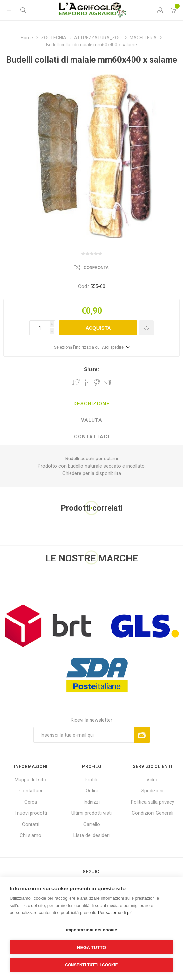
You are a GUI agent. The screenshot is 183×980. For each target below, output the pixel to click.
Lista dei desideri (91, 835)
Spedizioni (152, 791)
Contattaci (31, 791)
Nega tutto (92, 947)
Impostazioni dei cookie (92, 930)
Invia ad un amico (107, 382)
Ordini (92, 791)
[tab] (91, 404)
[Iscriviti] (84, 735)
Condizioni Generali (152, 813)
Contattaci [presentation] (92, 437)
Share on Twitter (76, 382)
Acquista (98, 328)
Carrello (92, 824)
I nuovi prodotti (31, 813)
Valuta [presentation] (92, 420)
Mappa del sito (30, 780)
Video (152, 780)
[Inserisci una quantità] (39, 328)
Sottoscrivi (142, 735)
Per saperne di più (115, 913)
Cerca (31, 802)
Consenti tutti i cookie (91, 965)
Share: (91, 369)
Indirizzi (91, 802)
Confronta (96, 268)
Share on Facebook (87, 382)
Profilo (92, 780)
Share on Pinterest (97, 382)
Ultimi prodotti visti (91, 813)
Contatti (31, 824)
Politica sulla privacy (152, 802)
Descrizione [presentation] (91, 404)
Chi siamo (30, 835)
